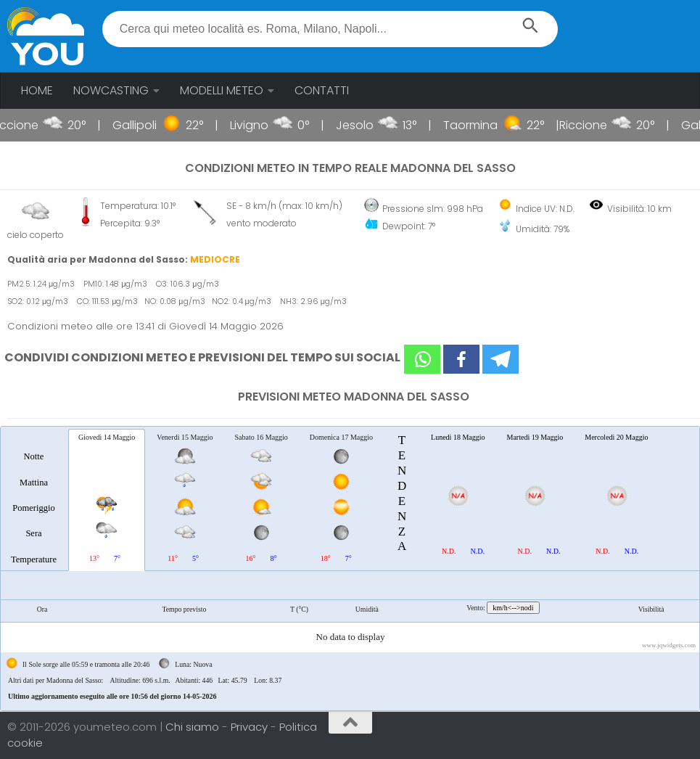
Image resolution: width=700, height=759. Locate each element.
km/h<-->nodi (513, 608)
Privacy (251, 727)
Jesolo (370, 125)
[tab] (34, 499)
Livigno (264, 125)
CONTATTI (322, 90)
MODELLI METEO (222, 90)
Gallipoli (150, 125)
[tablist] (350, 569)
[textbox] (330, 29)
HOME (37, 90)
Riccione (30, 125)
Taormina (486, 125)
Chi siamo (194, 727)
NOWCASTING (111, 90)
